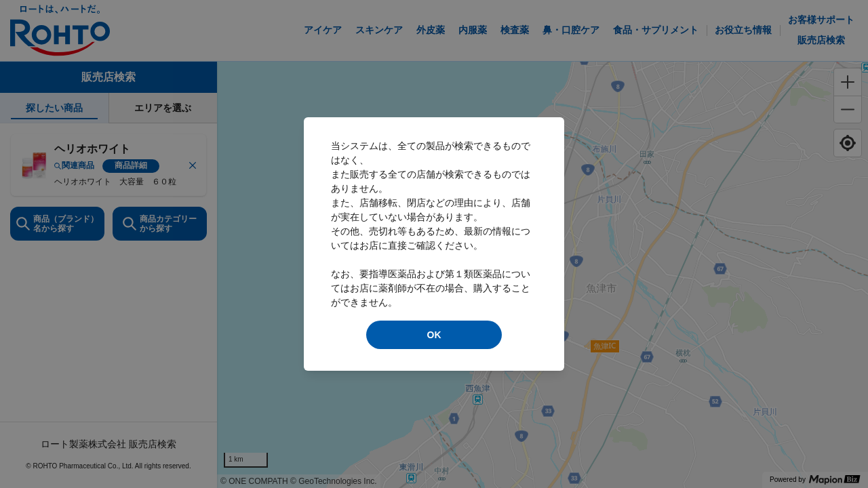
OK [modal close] (434, 335)
